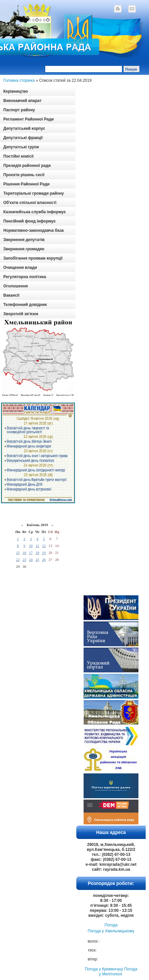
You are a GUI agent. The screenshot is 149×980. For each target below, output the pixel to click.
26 (44, 560)
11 (37, 546)
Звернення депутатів (24, 240)
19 (44, 553)
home (118, 9)
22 (18, 560)
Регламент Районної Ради (29, 119)
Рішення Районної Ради (26, 184)
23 (24, 560)
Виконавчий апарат (22, 101)
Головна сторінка (19, 80)
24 (31, 560)
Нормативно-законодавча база (34, 230)
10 (31, 546)
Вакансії (11, 295)
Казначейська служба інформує (35, 212)
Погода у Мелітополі (118, 972)
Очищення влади (20, 268)
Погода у (111, 931)
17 (31, 553)
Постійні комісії (19, 156)
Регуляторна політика (25, 277)
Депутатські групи (21, 147)
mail (132, 9)
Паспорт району (19, 110)
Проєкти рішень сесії (24, 175)
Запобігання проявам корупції (33, 258)
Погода (111, 925)
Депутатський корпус (24, 128)
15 (18, 553)
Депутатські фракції (23, 138)
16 (24, 553)
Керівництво (16, 91)
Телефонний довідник (25, 305)
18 (37, 553)
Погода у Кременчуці (104, 969)
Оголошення (16, 286)
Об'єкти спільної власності (30, 203)
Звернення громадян (24, 249)
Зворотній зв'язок (21, 314)
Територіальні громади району (34, 193)
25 (37, 560)
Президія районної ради (27, 166)
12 (44, 546)
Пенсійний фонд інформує (30, 221)
